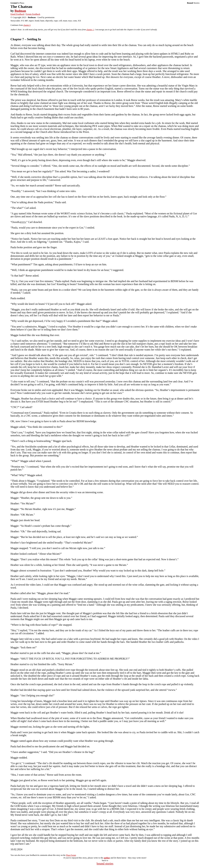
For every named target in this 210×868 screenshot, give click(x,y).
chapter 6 (27, 25)
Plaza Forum (71, 855)
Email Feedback (17, 14)
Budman (20, 11)
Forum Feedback (33, 14)
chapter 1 (90, 30)
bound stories (105, 863)
